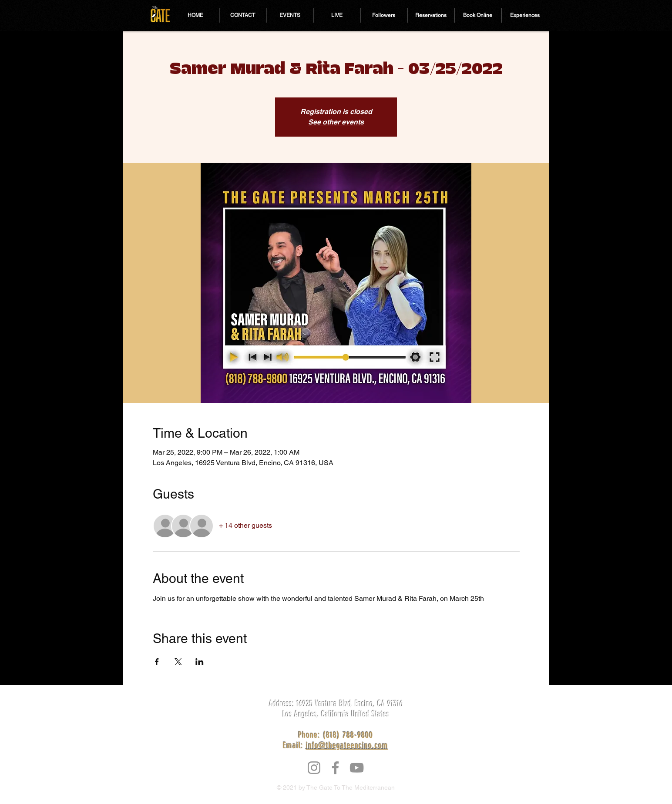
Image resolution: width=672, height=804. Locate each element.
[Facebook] (335, 768)
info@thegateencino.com (347, 745)
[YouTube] (357, 768)
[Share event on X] (178, 662)
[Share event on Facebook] (157, 662)
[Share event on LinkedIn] (200, 662)
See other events (336, 122)
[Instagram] (314, 768)
